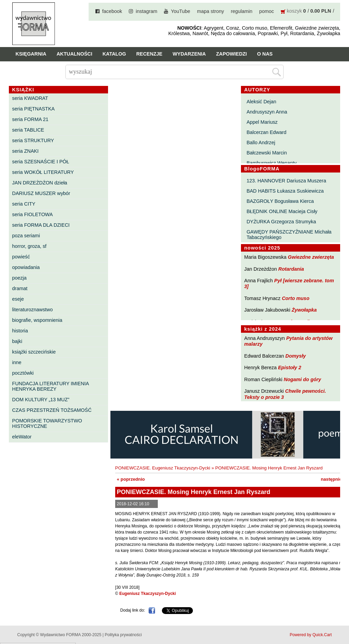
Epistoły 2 (290, 368)
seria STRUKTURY (33, 140)
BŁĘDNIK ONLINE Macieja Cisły (282, 211)
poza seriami (26, 236)
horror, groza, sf (29, 246)
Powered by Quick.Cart (311, 635)
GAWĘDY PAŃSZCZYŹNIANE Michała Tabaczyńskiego (289, 235)
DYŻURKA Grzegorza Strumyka (281, 222)
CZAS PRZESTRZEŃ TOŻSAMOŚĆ (52, 410)
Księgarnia (31, 54)
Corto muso (296, 298)
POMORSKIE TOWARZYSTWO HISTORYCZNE (47, 423)
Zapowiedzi (231, 54)
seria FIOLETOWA (33, 214)
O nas (265, 54)
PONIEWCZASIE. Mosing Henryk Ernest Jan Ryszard (269, 468)
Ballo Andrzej (261, 143)
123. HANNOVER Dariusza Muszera (286, 181)
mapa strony (210, 11)
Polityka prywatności (123, 635)
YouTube (180, 11)
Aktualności (74, 54)
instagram (146, 11)
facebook (112, 11)
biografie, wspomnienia (37, 320)
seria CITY (24, 204)
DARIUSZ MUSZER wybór (41, 193)
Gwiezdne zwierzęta (311, 257)
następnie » (333, 479)
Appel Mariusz (262, 122)
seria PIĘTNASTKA (34, 109)
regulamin (241, 11)
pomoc (266, 11)
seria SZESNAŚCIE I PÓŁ (41, 162)
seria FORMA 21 (30, 119)
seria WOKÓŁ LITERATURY (43, 172)
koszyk (294, 11)
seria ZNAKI (26, 151)
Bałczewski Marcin (267, 153)
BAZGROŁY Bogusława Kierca (280, 201)
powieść (21, 257)
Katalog (114, 54)
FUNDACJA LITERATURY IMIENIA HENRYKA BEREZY (51, 386)
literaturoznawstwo (33, 310)
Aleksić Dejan (261, 102)
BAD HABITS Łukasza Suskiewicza (285, 191)
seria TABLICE (28, 130)
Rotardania (291, 269)
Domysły (295, 356)
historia (20, 331)
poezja (19, 278)
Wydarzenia (189, 54)
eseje (18, 299)
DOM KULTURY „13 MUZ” (41, 400)
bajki (17, 341)
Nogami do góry (303, 379)
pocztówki (23, 373)
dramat (20, 288)
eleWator (22, 437)
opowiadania (26, 267)
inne (17, 362)
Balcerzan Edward (266, 132)
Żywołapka (304, 310)
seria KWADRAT (30, 98)
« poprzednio (131, 479)
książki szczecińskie (34, 352)
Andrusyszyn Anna (267, 112)
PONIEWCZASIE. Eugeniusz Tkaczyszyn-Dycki (163, 468)
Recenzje (149, 54)
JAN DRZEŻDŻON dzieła (40, 183)
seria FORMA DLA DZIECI (41, 225)
